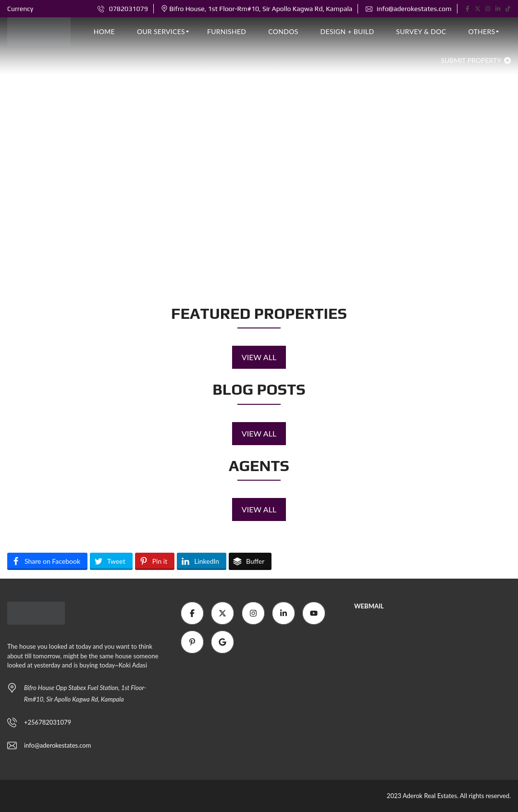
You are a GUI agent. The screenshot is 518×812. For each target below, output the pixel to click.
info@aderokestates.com (409, 9)
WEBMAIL (369, 606)
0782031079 (123, 9)
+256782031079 (48, 722)
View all (259, 357)
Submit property (476, 60)
